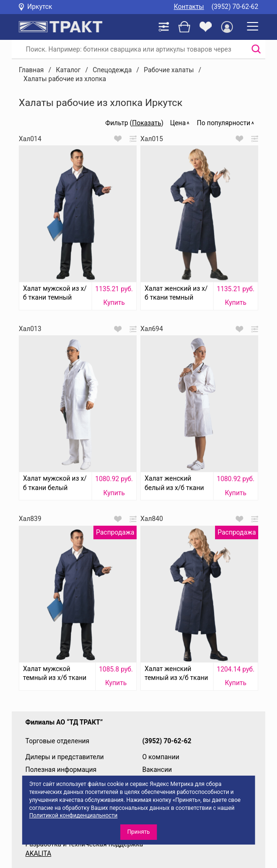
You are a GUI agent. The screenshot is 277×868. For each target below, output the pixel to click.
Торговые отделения (57, 741)
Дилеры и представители (65, 757)
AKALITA (38, 853)
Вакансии (157, 770)
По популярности (223, 123)
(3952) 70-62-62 (235, 7)
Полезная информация (61, 770)
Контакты (189, 7)
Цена (178, 123)
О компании (161, 757)
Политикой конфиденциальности (73, 815)
